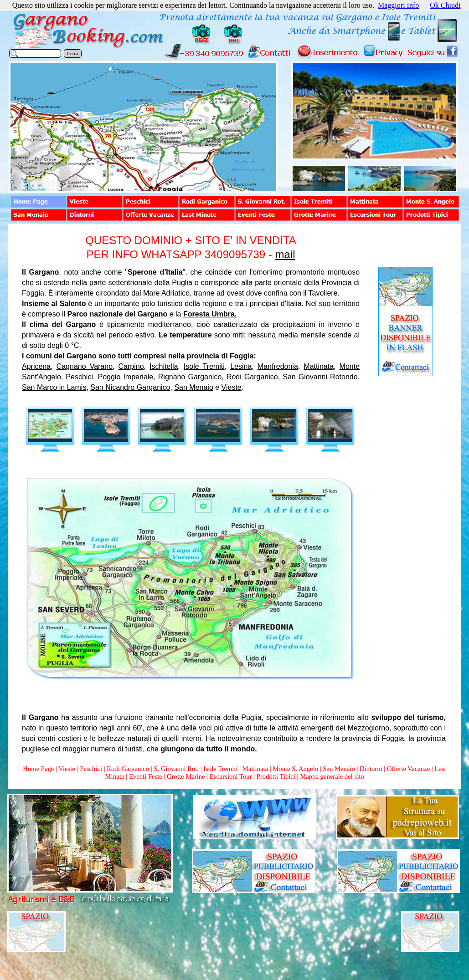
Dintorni (371, 769)
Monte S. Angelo (295, 769)
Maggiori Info (398, 5)
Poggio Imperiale (126, 377)
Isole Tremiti (204, 366)
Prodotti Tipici (276, 776)
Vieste (232, 387)
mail (285, 254)
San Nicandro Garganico (130, 387)
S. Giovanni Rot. (176, 769)
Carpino (131, 366)
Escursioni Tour (231, 776)
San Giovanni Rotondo (320, 377)
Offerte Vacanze (408, 769)
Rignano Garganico (190, 377)
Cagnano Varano (85, 366)
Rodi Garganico (252, 377)
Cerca (73, 54)
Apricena (36, 366)
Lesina (241, 366)
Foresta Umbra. (210, 314)
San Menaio (193, 387)
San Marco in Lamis (54, 387)
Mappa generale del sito (332, 776)
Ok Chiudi (445, 5)
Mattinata (319, 366)
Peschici (79, 377)
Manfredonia (278, 366)
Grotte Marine (186, 776)
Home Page (38, 769)
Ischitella (164, 366)
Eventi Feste (147, 776)
